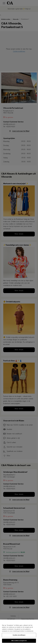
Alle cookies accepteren (19, 642)
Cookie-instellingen (19, 636)
